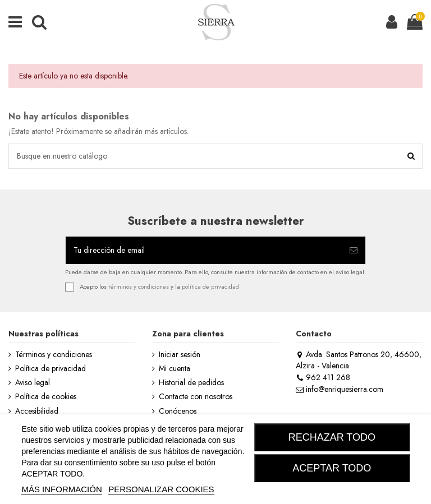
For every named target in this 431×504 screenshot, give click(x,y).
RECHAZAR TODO (332, 437)
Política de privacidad (51, 369)
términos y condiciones (139, 286)
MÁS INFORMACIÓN (61, 489)
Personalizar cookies (161, 489)
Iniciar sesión (180, 355)
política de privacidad (210, 286)
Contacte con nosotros (196, 397)
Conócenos (178, 411)
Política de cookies (46, 397)
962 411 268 (323, 377)
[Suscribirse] (354, 250)
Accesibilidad (37, 411)
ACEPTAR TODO (332, 468)
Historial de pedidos (191, 383)
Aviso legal (33, 383)
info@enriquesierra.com (340, 389)
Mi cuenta (175, 369)
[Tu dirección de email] (204, 250)
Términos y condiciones (54, 355)
